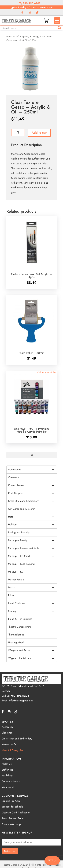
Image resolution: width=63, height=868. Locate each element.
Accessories (32, 470)
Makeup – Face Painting (32, 564)
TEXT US (52, 861)
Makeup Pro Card (11, 801)
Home (9, 36)
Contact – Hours (11, 781)
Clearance (14, 477)
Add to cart (39, 133)
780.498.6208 (30, 3)
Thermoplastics (16, 635)
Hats (32, 517)
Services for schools (12, 807)
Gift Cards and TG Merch (22, 509)
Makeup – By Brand (32, 556)
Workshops (7, 775)
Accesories (7, 727)
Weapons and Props (32, 650)
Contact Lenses (32, 485)
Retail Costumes (32, 603)
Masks (32, 587)
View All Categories (12, 750)
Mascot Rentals (16, 580)
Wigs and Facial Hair (32, 658)
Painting (34, 36)
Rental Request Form (13, 818)
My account (8, 787)
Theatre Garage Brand (20, 627)
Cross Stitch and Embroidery (32, 501)
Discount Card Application (16, 813)
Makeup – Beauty (32, 540)
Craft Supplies (21, 36)
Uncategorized (16, 642)
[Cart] (32, 455)
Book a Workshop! (12, 824)
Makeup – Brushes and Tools (32, 548)
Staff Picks (7, 770)
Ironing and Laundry (19, 532)
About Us (7, 764)
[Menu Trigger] (57, 21)
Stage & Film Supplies (20, 619)
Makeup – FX (32, 572)
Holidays (32, 525)
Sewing (32, 611)
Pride (11, 595)
